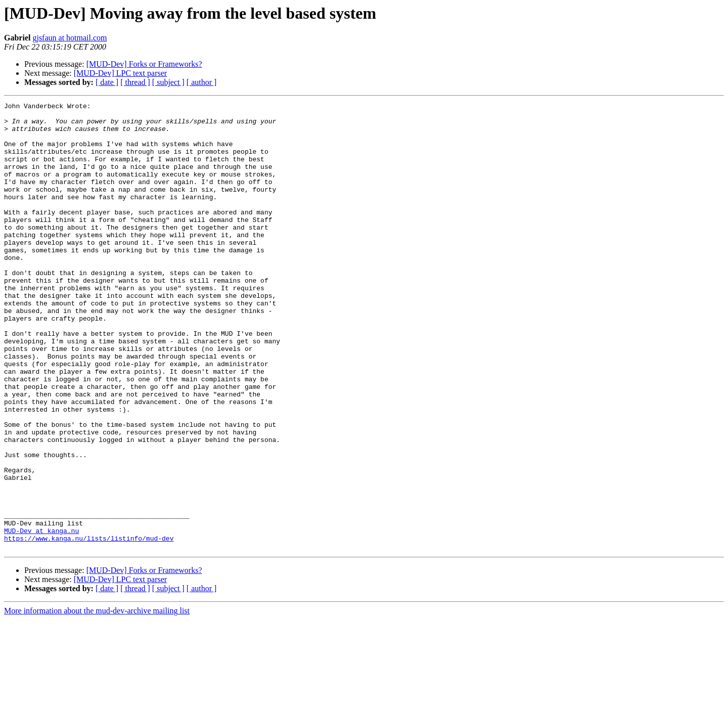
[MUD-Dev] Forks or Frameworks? (144, 64)
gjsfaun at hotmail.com (70, 38)
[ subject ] (168, 82)
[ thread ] (135, 82)
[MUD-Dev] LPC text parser (120, 73)
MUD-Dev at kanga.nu (41, 617)
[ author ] (202, 82)
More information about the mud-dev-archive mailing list (97, 700)
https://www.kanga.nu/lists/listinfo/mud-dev (89, 626)
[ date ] (107, 82)
